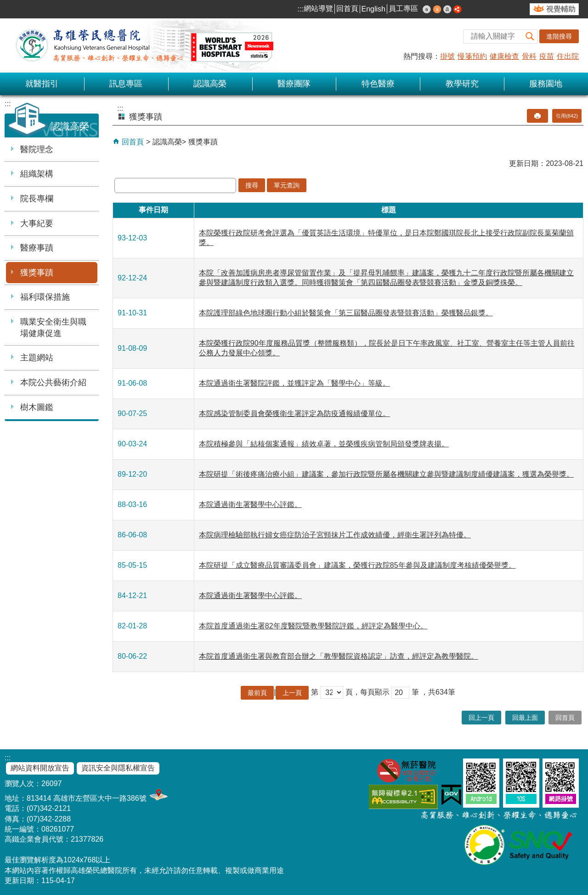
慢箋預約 (472, 56)
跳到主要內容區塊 (5, 5)
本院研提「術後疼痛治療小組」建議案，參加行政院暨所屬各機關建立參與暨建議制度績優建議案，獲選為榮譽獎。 (386, 474)
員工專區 (403, 9)
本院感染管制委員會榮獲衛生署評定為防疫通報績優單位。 (294, 413)
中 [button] (437, 9)
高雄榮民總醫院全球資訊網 (142, 46)
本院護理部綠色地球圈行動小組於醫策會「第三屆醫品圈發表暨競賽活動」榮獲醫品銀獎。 (346, 313)
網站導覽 (318, 9)
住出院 (568, 56)
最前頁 (257, 693)
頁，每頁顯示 (367, 692)
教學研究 (462, 84)
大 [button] (447, 9)
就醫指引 (42, 84)
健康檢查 (504, 56)
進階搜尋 (559, 36)
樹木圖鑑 (37, 407)
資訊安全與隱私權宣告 (118, 768)
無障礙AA (403, 797)
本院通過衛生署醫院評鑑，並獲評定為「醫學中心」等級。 (294, 383)
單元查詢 (287, 185)
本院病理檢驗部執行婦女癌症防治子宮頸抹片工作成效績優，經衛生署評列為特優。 (335, 535)
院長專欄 (37, 199)
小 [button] (427, 9)
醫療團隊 (294, 84)
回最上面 (525, 718)
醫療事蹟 (37, 248)
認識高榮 (210, 84)
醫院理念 (37, 149)
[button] (530, 37)
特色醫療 (378, 84)
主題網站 (37, 358)
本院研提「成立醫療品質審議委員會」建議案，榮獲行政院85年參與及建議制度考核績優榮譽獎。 (357, 565)
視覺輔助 (561, 9)
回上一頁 (481, 718)
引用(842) (567, 116)
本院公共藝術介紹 (53, 382)
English (373, 9)
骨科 (529, 56)
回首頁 (347, 9)
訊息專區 (126, 84)
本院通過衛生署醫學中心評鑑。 (250, 505)
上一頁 (292, 693)
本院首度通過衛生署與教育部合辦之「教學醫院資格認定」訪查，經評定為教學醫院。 (339, 656)
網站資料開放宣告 (40, 768)
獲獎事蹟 (37, 273)
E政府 (451, 795)
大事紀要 (37, 223)
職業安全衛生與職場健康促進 (53, 328)
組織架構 (37, 174)
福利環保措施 (45, 297)
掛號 (447, 56)
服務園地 (546, 84)
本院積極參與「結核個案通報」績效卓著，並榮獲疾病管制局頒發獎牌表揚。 (324, 444)
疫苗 (547, 56)
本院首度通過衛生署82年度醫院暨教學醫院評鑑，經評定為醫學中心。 (313, 626)
